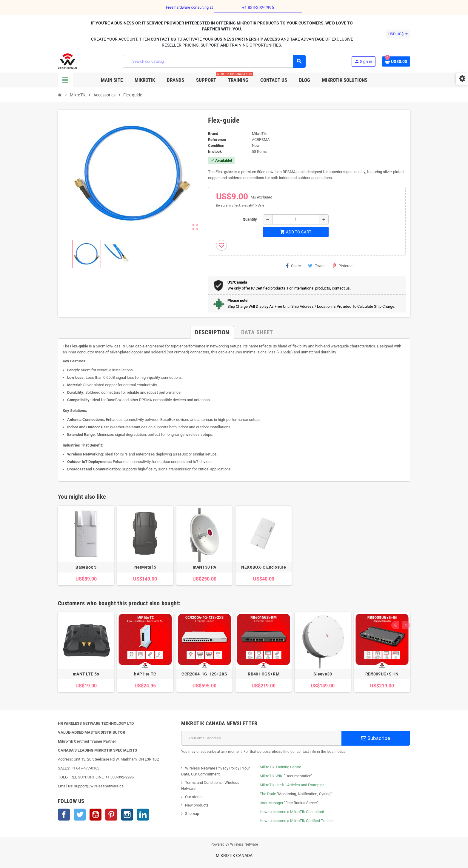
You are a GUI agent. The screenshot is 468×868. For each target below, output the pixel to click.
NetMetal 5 (145, 567)
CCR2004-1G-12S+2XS (204, 674)
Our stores (194, 797)
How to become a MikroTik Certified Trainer (296, 821)
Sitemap (192, 814)
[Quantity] (296, 219)
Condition (216, 146)
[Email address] (261, 738)
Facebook (64, 815)
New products (197, 805)
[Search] (214, 61)
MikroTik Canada (234, 855)
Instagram (127, 815)
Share (293, 266)
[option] (86, 652)
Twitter (80, 815)
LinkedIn (143, 815)
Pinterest (343, 266)
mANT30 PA (205, 567)
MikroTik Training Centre (280, 767)
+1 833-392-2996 (258, 7)
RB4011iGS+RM (263, 674)
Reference (217, 140)
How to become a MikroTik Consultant (292, 812)
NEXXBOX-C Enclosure (263, 567)
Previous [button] (395, 602)
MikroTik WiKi (271, 776)
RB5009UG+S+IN (382, 674)
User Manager (271, 803)
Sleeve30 (323, 674)
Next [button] (404, 602)
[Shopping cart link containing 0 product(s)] (396, 61)
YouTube (96, 815)
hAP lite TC (145, 674)
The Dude (268, 794)
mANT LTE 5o (86, 674)
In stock (215, 151)
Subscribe (376, 738)
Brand (213, 134)
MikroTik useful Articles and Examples (292, 785)
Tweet (317, 266)
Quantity (250, 219)
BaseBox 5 (86, 567)
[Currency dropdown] (398, 34)
